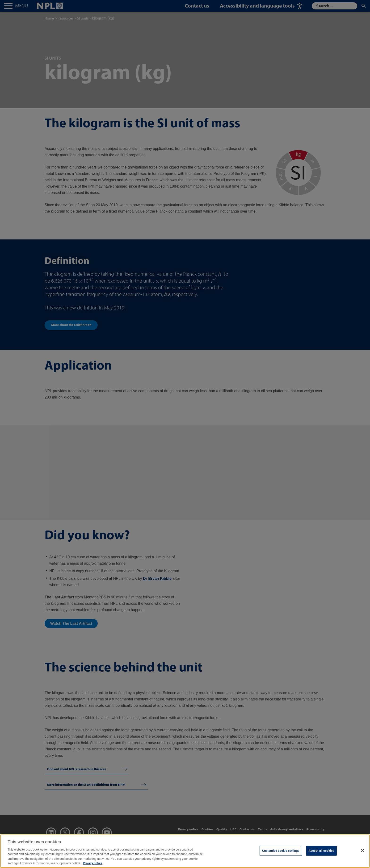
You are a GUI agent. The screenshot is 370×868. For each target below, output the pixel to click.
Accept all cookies (322, 851)
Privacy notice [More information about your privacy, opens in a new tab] (93, 863)
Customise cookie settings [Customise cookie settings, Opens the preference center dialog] (281, 851)
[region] (185, 851)
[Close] (362, 851)
